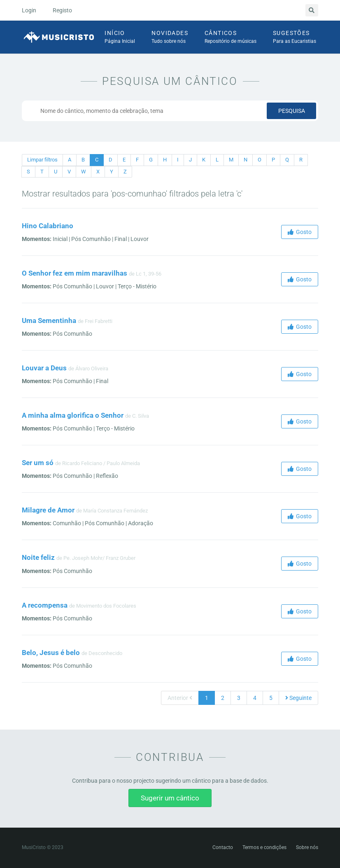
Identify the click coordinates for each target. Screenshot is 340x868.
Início (120, 37)
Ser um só (38, 463)
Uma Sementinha (49, 321)
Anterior (180, 698)
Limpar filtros (42, 160)
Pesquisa (292, 111)
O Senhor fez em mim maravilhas (75, 273)
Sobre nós (307, 847)
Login (29, 10)
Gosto (300, 232)
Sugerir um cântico (170, 798)
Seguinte (298, 698)
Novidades (170, 37)
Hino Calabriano (48, 226)
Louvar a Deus (44, 368)
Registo (62, 10)
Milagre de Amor (48, 510)
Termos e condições (264, 847)
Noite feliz (38, 557)
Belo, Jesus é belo (51, 653)
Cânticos (231, 37)
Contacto (223, 847)
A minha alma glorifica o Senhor (73, 415)
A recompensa (45, 605)
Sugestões (295, 37)
